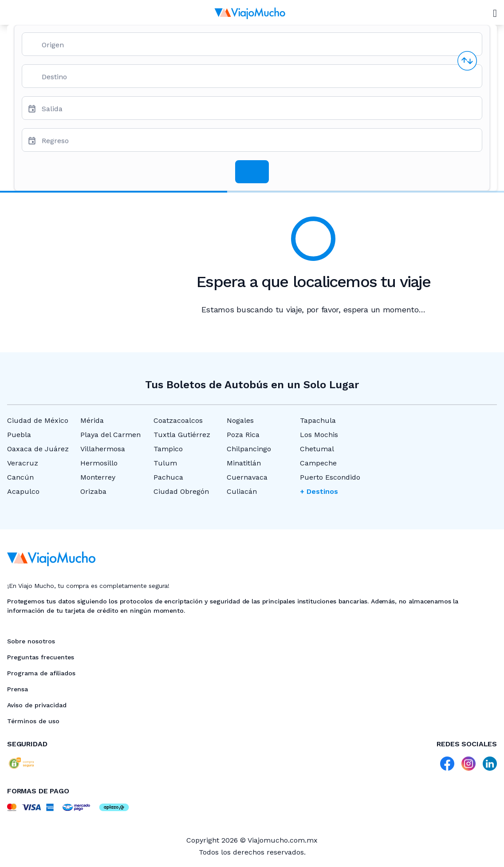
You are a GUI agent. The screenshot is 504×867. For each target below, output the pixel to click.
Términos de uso (33, 721)
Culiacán (242, 491)
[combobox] (258, 48)
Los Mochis (319, 435)
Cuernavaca (247, 477)
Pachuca (168, 477)
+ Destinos (319, 491)
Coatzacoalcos (178, 420)
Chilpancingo (249, 449)
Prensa (18, 689)
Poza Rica (243, 435)
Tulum (165, 463)
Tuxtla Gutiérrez (182, 435)
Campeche (318, 463)
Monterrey (98, 477)
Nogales (240, 420)
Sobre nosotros (31, 641)
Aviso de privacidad (37, 705)
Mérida (92, 420)
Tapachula (318, 420)
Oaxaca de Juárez (38, 449)
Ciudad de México (38, 420)
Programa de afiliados (41, 673)
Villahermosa (103, 449)
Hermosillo (99, 463)
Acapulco (23, 491)
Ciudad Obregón (181, 491)
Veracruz (23, 463)
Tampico (168, 449)
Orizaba (93, 491)
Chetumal (317, 449)
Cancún (20, 477)
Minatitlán (244, 463)
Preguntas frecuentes (41, 657)
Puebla (19, 435)
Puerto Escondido (330, 477)
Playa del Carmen (110, 435)
